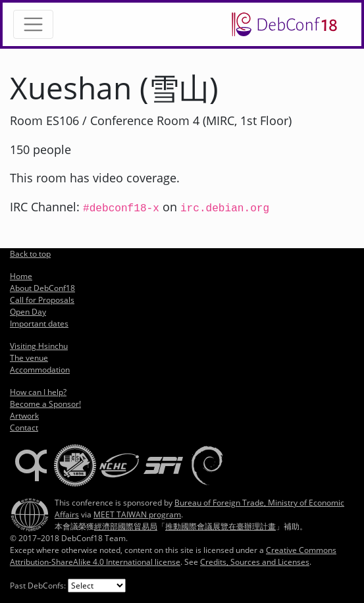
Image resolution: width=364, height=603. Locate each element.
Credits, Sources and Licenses (255, 562)
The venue (29, 358)
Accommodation (40, 370)
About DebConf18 (42, 288)
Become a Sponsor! (45, 404)
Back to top (30, 254)
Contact (24, 428)
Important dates (39, 324)
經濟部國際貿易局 (126, 526)
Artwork (24, 416)
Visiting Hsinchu (39, 346)
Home (21, 276)
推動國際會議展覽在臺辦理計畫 (221, 526)
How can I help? (38, 392)
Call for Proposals (42, 300)
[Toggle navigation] (33, 25)
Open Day (28, 312)
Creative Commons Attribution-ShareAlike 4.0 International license (173, 556)
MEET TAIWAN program (137, 514)
